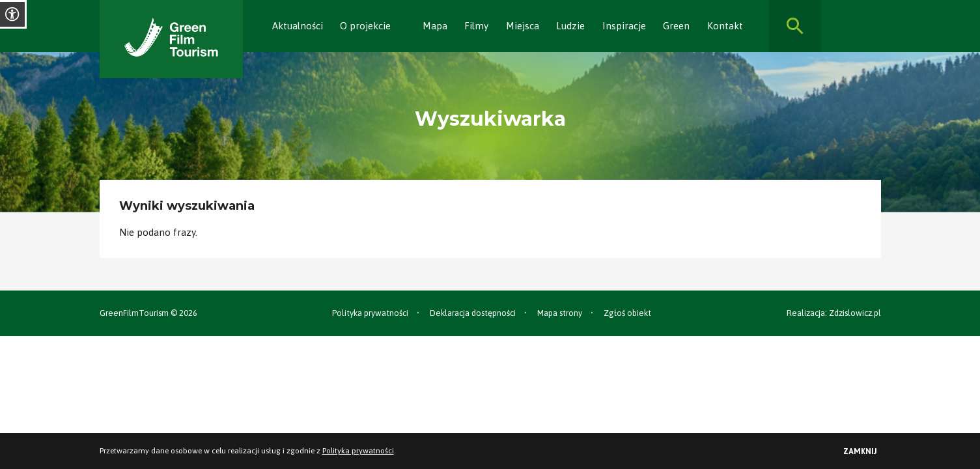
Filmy (476, 26)
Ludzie (570, 26)
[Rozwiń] (398, 26)
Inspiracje (624, 26)
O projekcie (365, 26)
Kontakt (725, 26)
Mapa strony (560, 313)
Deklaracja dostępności (473, 313)
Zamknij (860, 451)
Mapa (435, 26)
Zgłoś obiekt (627, 313)
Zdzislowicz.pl (855, 313)
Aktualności (298, 26)
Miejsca (523, 26)
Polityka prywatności (370, 313)
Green (676, 26)
